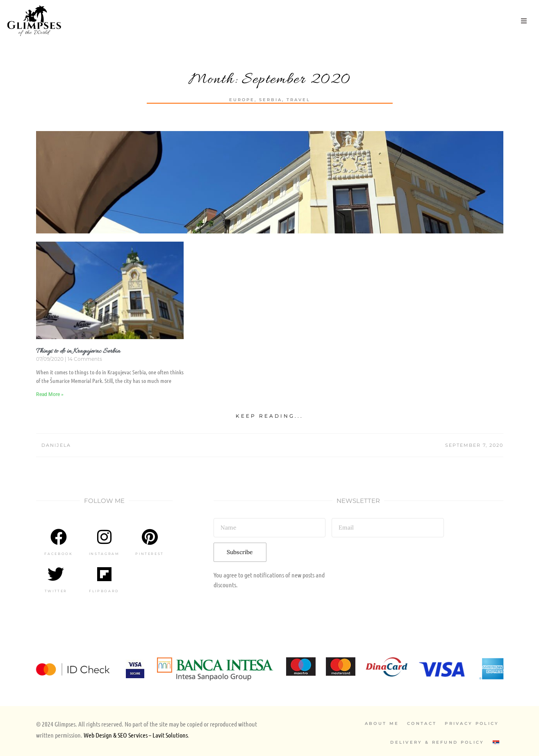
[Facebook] (59, 537)
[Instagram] (104, 537)
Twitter (56, 591)
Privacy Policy (472, 723)
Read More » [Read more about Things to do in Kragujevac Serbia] (50, 394)
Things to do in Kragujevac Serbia (78, 351)
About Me (382, 723)
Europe (242, 100)
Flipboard (104, 591)
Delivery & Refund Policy (437, 742)
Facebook (58, 554)
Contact (422, 723)
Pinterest (150, 554)
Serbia (271, 100)
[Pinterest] (150, 537)
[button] (524, 21)
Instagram (104, 554)
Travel (298, 100)
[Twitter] (56, 574)
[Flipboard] (104, 574)
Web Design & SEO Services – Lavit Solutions (136, 735)
